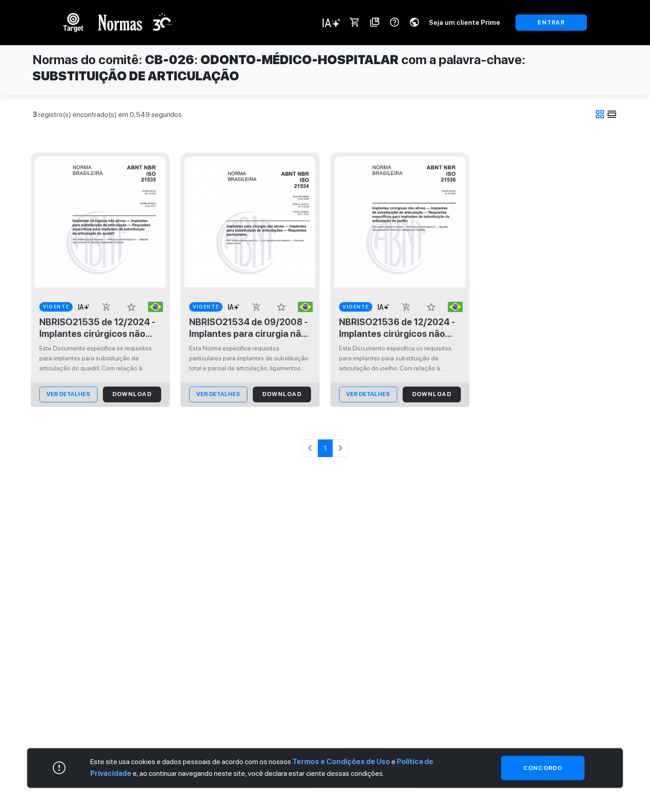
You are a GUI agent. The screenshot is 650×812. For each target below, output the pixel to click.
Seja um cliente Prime (464, 22)
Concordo (543, 768)
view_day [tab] (612, 114)
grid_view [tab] (600, 114)
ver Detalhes (68, 394)
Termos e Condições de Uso (341, 762)
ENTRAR (551, 22)
